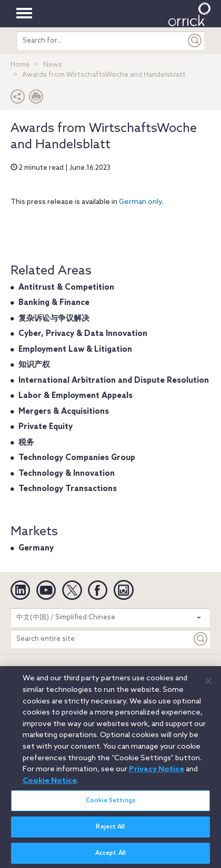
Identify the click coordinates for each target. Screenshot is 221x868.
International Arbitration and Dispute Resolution (114, 381)
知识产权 (34, 365)
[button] (18, 99)
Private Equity (46, 427)
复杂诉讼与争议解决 (54, 319)
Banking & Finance (54, 303)
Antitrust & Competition (66, 288)
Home (20, 65)
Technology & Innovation (67, 474)
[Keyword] (201, 639)
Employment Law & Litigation (75, 350)
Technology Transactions (68, 489)
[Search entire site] (101, 639)
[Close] (208, 685)
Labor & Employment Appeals (76, 396)
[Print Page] (36, 99)
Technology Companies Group (77, 458)
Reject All (110, 831)
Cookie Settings (110, 805)
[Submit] (195, 41)
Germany (36, 548)
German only (140, 202)
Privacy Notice (157, 773)
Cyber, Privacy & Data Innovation (83, 334)
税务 (26, 443)
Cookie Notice (50, 785)
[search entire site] (102, 41)
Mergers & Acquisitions (64, 412)
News (53, 65)
